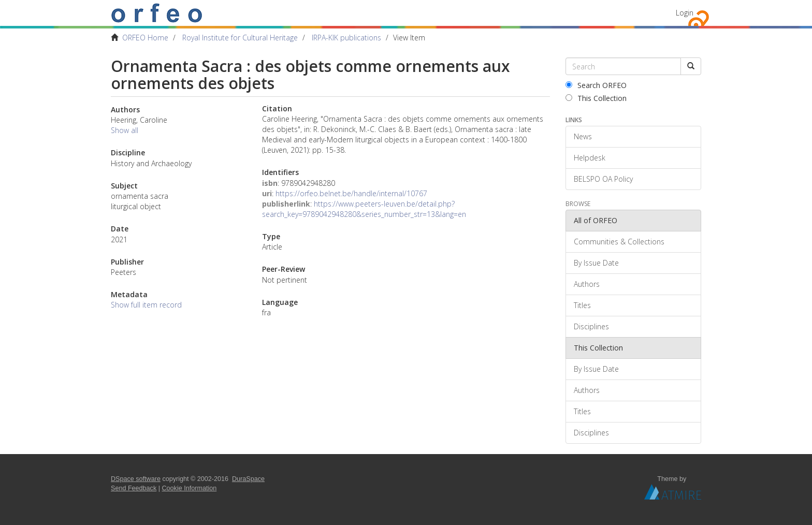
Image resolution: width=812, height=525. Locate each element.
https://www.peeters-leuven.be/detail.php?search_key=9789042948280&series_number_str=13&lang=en (364, 209)
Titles (582, 305)
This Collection (596, 98)
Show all (125, 130)
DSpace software (136, 479)
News (583, 136)
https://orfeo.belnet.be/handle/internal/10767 (351, 193)
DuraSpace (248, 479)
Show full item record (146, 305)
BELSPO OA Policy (603, 179)
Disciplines (591, 326)
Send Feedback (134, 488)
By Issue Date (596, 263)
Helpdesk (590, 158)
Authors (587, 284)
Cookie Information (190, 488)
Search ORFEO (596, 85)
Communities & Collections (619, 242)
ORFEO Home (145, 38)
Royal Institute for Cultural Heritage (240, 38)
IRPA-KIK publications (346, 38)
